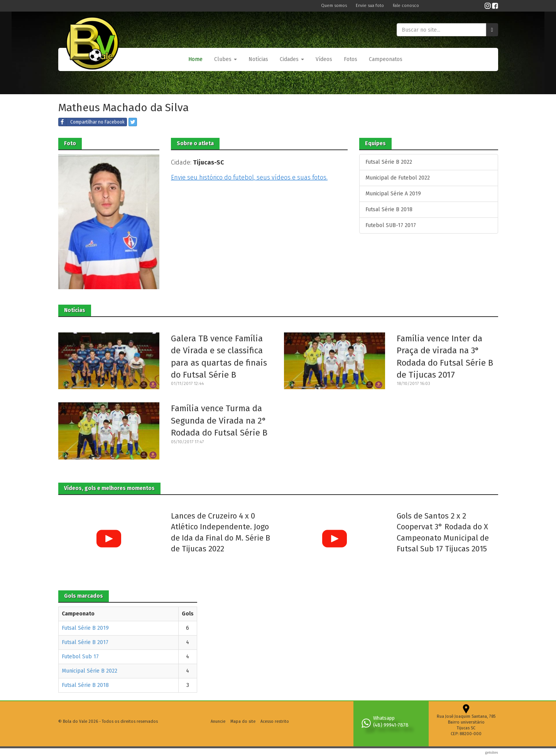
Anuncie (218, 721)
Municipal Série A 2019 (393, 194)
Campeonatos (386, 59)
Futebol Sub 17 (80, 657)
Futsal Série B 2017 (85, 642)
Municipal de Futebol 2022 (398, 178)
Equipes (375, 143)
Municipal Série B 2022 (90, 671)
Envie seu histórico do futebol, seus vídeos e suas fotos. (249, 177)
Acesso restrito (275, 721)
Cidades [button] (292, 59)
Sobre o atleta (195, 143)
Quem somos (335, 6)
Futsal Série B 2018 (389, 209)
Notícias (258, 59)
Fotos (351, 59)
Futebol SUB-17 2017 (391, 225)
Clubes (226, 59)
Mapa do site (243, 721)
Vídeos (324, 59)
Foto (70, 143)
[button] (226, 59)
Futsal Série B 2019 (85, 628)
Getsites (492, 752)
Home (195, 59)
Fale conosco (406, 6)
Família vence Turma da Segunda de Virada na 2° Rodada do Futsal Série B (219, 420)
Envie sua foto (370, 6)
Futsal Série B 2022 (389, 162)
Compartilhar (92, 122)
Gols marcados (84, 596)
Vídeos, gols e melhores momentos (109, 488)
